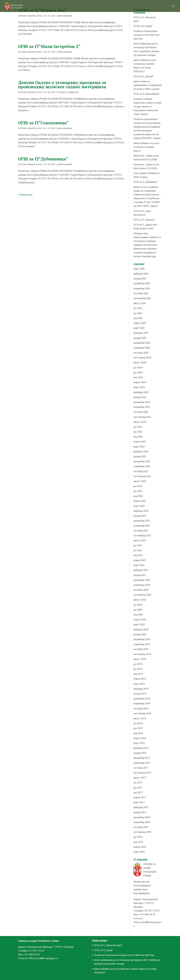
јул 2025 (138, 308)
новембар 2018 (142, 703)
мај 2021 (138, 555)
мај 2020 (138, 615)
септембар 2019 (142, 654)
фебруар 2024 (141, 392)
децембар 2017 (142, 758)
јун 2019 (138, 669)
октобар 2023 (141, 412)
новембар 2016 (142, 822)
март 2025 (139, 328)
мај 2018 (138, 733)
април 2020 (140, 619)
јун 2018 (138, 728)
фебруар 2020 (141, 629)
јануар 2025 (140, 338)
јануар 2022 (140, 516)
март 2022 (139, 506)
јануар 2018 (140, 753)
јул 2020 (138, 605)
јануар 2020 (140, 634)
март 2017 (139, 802)
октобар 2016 (141, 827)
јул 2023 (138, 427)
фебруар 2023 (141, 452)
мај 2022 (138, 496)
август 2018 (140, 718)
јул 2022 (138, 486)
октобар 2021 (141, 531)
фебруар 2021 (141, 570)
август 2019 (140, 659)
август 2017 (140, 778)
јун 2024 (138, 372)
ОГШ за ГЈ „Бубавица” (145, 182)
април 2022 (140, 501)
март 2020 (139, 624)
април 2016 (140, 847)
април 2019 (140, 679)
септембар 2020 (142, 595)
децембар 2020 (142, 580)
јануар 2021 (140, 575)
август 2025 (140, 303)
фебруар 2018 (141, 748)
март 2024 (139, 387)
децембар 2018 (142, 699)
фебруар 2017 (141, 807)
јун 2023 (138, 432)
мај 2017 (138, 793)
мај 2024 (138, 377)
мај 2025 (138, 318)
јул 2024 (138, 368)
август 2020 (140, 600)
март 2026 (139, 269)
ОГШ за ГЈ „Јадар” (143, 26)
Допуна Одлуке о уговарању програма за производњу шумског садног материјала (62, 85)
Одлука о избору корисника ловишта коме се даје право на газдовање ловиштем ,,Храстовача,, (148, 107)
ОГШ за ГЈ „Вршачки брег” (108, 945)
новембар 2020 (142, 585)
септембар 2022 (142, 476)
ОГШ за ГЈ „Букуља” (144, 220)
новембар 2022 (142, 466)
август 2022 (140, 481)
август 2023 (140, 422)
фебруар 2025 (141, 333)
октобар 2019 (141, 649)
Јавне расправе (65, 16)
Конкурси (62, 92)
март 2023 (139, 447)
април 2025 (140, 323)
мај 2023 (138, 437)
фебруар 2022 (141, 511)
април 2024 (140, 382)
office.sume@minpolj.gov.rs (43, 958)
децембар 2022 (142, 461)
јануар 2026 (140, 278)
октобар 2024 (141, 353)
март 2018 (139, 743)
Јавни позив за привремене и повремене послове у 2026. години (148, 85)
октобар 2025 (141, 293)
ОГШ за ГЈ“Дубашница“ (43, 159)
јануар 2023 (140, 456)
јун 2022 (138, 491)
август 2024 (140, 362)
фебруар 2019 (141, 689)
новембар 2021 (142, 526)
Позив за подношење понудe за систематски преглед (146, 35)
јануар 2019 (140, 694)
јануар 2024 (140, 397)
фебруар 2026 (141, 274)
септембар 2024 (142, 358)
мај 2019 (138, 674)
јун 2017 (138, 788)
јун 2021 (138, 550)
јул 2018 (138, 723)
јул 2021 (138, 545)
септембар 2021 (142, 536)
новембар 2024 (142, 348)
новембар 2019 (142, 644)
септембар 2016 (142, 832)
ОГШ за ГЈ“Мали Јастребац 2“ (49, 46)
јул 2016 (138, 837)
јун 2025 (138, 313)
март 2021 (139, 565)
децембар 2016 (142, 817)
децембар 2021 (142, 521)
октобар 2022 (141, 471)
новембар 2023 (142, 407)
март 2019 (139, 684)
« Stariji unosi (25, 195)
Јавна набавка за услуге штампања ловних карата (146, 147)
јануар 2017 (140, 812)
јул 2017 (138, 783)
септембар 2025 (142, 298)
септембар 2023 (142, 417)
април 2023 (140, 442)
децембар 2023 (142, 402)
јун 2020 (138, 610)
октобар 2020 (141, 590)
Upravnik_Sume (34, 16)
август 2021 (140, 540)
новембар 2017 (142, 763)
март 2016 (139, 852)
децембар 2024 (142, 343)
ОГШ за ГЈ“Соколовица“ (43, 123)
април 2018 (140, 738)
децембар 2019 (142, 639)
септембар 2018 (142, 713)
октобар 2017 (141, 768)
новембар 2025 (142, 288)
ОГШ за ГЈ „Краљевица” (146, 94)
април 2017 (140, 797)
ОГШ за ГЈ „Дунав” (144, 76)
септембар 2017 (142, 773)
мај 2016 (138, 842)
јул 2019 (138, 664)
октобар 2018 (141, 709)
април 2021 (140, 560)
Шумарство (73, 92)
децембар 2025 (142, 283)
